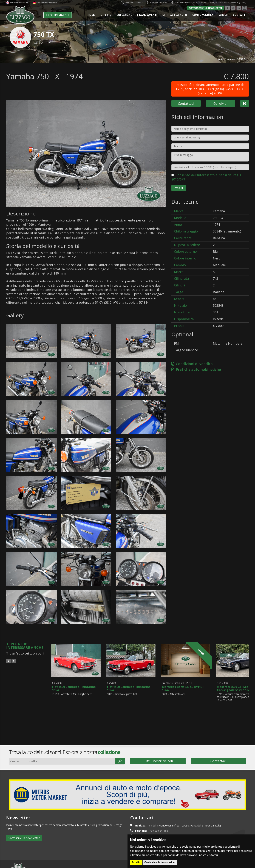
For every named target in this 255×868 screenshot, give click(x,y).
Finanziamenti (147, 15)
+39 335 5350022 (160, 812)
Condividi (220, 103)
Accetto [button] (136, 862)
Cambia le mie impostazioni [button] (160, 862)
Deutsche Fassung (45, 3)
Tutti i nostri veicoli (158, 732)
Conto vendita (203, 15)
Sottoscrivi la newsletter (206, 8)
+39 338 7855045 (157, 3)
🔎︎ (120, 732)
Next (14, 661)
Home (92, 15)
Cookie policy (33, 863)
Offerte (106, 15)
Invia (179, 188)
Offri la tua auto (175, 15)
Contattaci (186, 103)
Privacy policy (51, 863)
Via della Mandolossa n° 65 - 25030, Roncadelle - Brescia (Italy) (209, 3)
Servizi (223, 15)
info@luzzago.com (155, 818)
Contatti (240, 15)
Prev (8, 661)
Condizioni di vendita (192, 364)
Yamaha (231, 59)
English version (17, 3)
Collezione (124, 15)
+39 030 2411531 (132, 3)
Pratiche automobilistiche (196, 369)
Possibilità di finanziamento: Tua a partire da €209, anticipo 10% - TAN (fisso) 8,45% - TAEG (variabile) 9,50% (210, 89)
